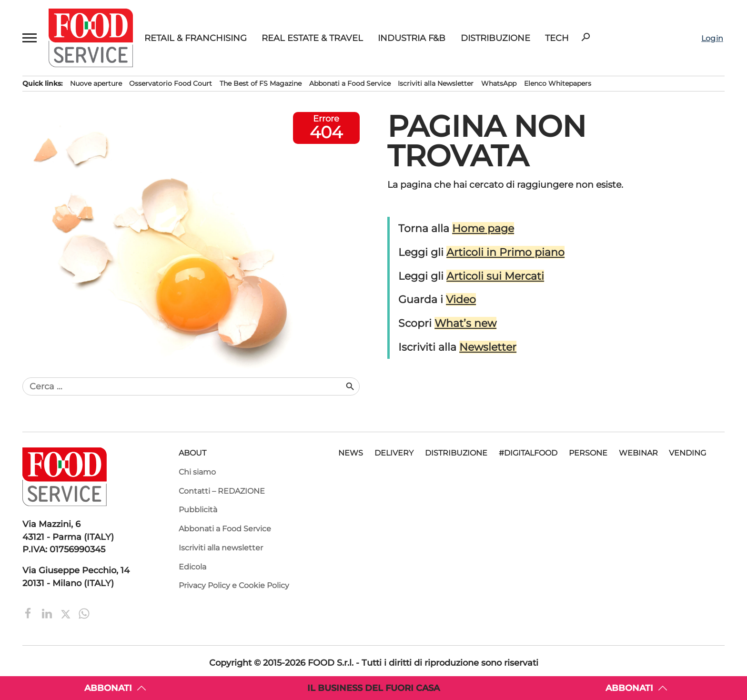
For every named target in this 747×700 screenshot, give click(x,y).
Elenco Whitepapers (558, 83)
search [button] (585, 37)
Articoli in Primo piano (505, 252)
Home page (483, 228)
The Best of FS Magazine (261, 83)
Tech (557, 38)
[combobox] (184, 386)
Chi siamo (197, 472)
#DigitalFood (528, 453)
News (351, 453)
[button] (30, 38)
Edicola (192, 567)
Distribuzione (495, 38)
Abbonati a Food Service (350, 83)
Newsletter (488, 347)
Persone (588, 453)
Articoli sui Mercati (495, 276)
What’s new (465, 323)
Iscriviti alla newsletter (221, 548)
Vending (687, 453)
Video (461, 299)
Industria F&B (412, 38)
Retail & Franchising (196, 38)
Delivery (394, 453)
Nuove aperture (96, 83)
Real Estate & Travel (312, 38)
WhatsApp (499, 83)
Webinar (638, 453)
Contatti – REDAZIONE (222, 491)
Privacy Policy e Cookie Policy (234, 585)
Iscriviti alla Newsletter (436, 83)
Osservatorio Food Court (171, 83)
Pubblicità (198, 510)
